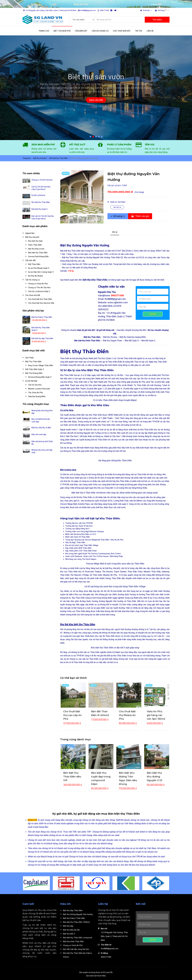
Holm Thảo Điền (35, 245)
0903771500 (103, 10)
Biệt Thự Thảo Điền (33, 362)
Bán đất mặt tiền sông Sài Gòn (76, 949)
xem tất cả (117, 207)
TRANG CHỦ (44, 31)
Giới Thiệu (30, 358)
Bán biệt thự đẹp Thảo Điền (42, 338)
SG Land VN (108, 972)
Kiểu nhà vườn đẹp (39, 434)
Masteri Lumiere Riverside (39, 389)
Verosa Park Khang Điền (38, 257)
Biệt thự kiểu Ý (69, 934)
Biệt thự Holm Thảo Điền (73, 941)
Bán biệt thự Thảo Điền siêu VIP (72, 777)
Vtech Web (101, 976)
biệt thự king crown (36, 249)
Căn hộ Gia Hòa (35, 385)
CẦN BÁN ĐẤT (81, 31)
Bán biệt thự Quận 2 (40, 209)
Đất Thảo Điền (34, 264)
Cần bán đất (30, 260)
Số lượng (118, 216)
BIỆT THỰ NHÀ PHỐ (62, 31)
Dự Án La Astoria (38, 195)
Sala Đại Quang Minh (37, 396)
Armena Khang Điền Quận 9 (40, 377)
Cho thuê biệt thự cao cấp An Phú (73, 715)
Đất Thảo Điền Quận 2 (35, 369)
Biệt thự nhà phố (40, 158)
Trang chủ (27, 158)
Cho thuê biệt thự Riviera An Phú (127, 715)
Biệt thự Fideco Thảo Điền (42, 317)
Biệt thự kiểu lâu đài (71, 930)
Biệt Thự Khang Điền (34, 373)
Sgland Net (30, 233)
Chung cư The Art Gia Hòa (42, 180)
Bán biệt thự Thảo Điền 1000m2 (76, 922)
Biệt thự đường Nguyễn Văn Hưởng (78, 914)
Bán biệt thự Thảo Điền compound (78, 938)
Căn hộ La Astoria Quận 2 (39, 291)
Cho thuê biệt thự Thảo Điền (40, 299)
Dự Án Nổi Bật (31, 381)
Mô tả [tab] (115, 232)
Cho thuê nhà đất (33, 295)
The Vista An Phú (36, 393)
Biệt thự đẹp (68, 926)
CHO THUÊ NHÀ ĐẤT (122, 31)
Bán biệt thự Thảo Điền (58, 158)
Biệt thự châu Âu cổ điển (41, 428)
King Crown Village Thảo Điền (41, 365)
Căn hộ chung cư (33, 280)
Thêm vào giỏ (140, 216)
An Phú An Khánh (36, 276)
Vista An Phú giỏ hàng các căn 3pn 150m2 (156, 715)
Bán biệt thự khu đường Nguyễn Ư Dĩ (154, 777)
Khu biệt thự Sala (35, 241)
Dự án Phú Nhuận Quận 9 (39, 268)
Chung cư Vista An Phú (38, 284)
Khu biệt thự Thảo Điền (41, 202)
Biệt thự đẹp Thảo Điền (73, 910)
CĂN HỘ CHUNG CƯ (100, 31)
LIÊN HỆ (150, 31)
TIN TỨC (139, 31)
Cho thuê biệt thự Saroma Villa (41, 303)
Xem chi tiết (96, 100)
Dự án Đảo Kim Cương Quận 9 (41, 272)
